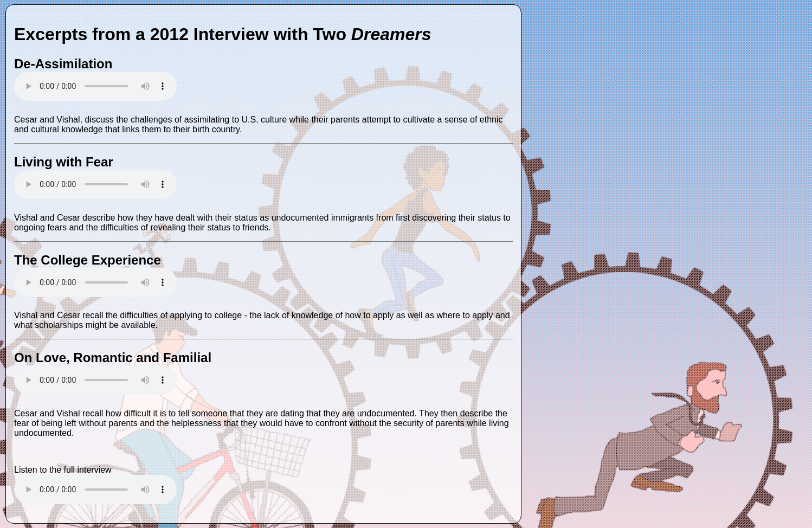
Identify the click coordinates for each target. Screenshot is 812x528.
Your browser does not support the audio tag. (95, 86)
